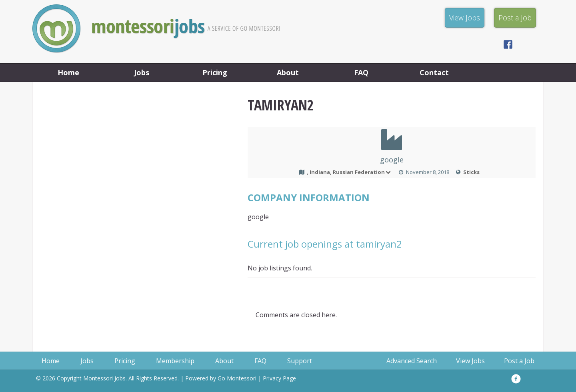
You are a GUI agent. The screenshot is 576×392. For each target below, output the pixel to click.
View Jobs (470, 361)
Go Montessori (237, 378)
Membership (175, 361)
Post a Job (519, 361)
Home (68, 72)
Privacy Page (279, 378)
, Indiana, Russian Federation (349, 172)
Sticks (471, 172)
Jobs (142, 72)
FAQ (361, 72)
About (288, 72)
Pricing (215, 72)
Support (300, 361)
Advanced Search (412, 361)
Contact (434, 72)
